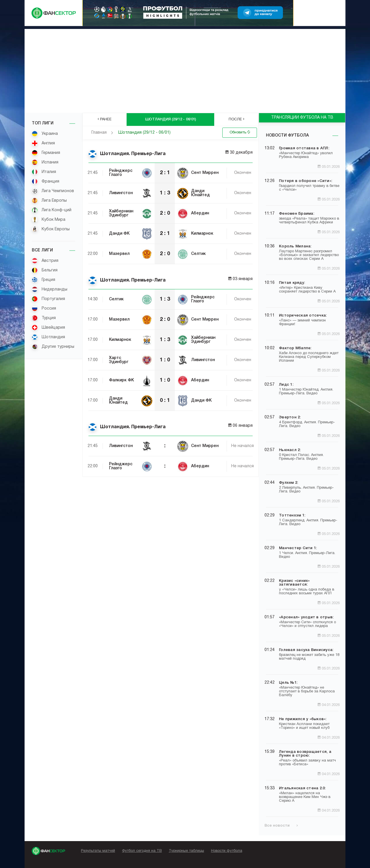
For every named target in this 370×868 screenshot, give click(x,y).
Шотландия (48, 337)
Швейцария (48, 328)
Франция (46, 181)
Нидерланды (50, 289)
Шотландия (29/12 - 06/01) (144, 133)
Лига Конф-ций (52, 210)
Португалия (48, 299)
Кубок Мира (49, 220)
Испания (45, 162)
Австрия (45, 261)
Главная (99, 133)
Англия (43, 143)
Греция (44, 280)
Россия (44, 308)
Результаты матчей (98, 851)
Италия (44, 172)
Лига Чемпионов (53, 191)
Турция (44, 318)
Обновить (240, 132)
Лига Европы (49, 201)
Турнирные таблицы (186, 851)
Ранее (105, 119)
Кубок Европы (51, 229)
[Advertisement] (185, 69)
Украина (45, 134)
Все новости (281, 826)
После (236, 119)
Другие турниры (53, 347)
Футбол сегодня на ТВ (142, 851)
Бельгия (45, 270)
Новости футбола (287, 136)
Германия (46, 153)
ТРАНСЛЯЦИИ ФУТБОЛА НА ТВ (302, 118)
